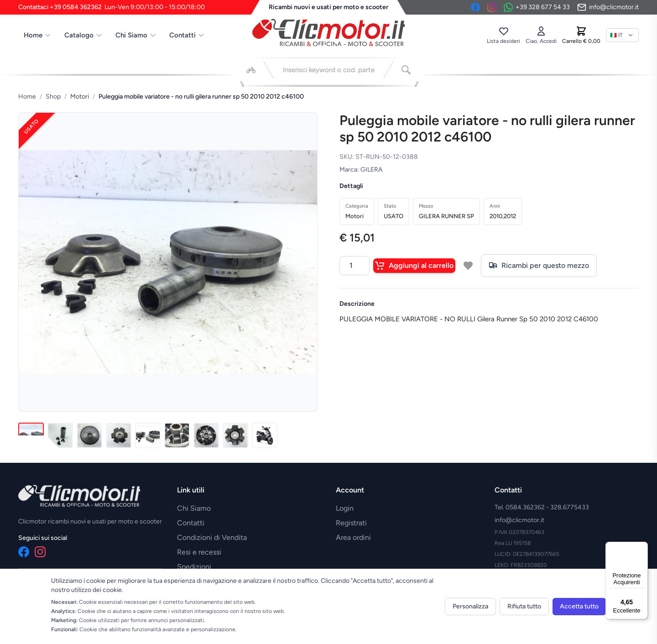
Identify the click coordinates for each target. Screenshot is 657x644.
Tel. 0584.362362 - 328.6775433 (542, 507)
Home (38, 35)
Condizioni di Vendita (212, 537)
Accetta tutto (579, 606)
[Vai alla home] (328, 32)
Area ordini (353, 537)
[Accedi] (541, 35)
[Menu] (642, 547)
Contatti (187, 35)
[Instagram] (492, 7)
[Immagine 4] (119, 435)
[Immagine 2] (60, 435)
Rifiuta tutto (524, 606)
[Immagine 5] (148, 435)
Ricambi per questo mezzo (539, 266)
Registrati (351, 523)
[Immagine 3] (89, 435)
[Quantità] (355, 266)
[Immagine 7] (206, 435)
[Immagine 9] (265, 435)
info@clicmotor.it (519, 520)
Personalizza (470, 606)
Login (345, 508)
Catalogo (83, 35)
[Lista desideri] (503, 35)
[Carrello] (581, 35)
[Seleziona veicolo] (251, 70)
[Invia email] (608, 7)
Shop (53, 97)
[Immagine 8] (235, 435)
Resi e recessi (199, 552)
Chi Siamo (136, 35)
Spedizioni (194, 567)
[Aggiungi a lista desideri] (468, 266)
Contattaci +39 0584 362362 (112, 7)
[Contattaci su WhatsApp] (537, 7)
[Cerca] (406, 70)
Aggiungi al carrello (414, 266)
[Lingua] (622, 35)
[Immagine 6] (177, 435)
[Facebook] (475, 7)
